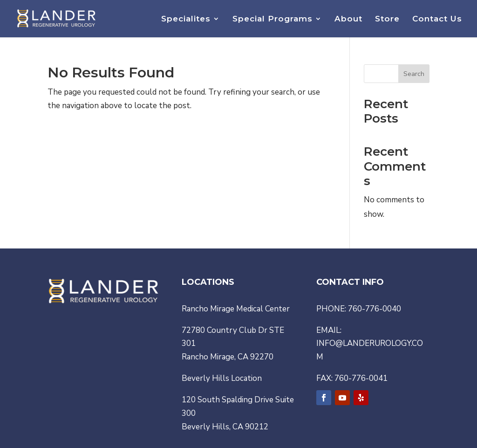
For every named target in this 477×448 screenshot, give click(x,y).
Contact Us (437, 19)
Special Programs (273, 19)
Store (387, 19)
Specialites (186, 19)
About (348, 19)
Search (414, 74)
